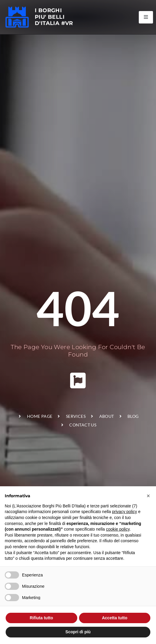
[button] (148, 496)
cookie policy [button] (118, 529)
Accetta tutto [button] (115, 618)
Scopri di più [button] (78, 632)
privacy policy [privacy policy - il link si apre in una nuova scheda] (125, 512)
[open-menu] (146, 17)
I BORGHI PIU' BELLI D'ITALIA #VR (54, 17)
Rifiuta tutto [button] (41, 618)
